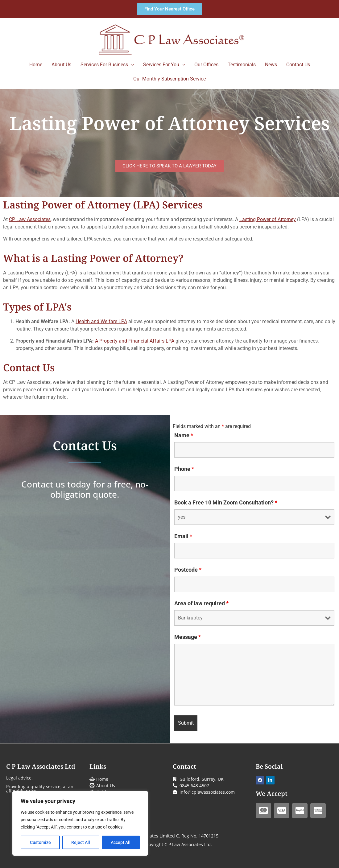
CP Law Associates (30, 219)
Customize (40, 842)
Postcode (188, 570)
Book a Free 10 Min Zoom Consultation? (226, 503)
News (271, 65)
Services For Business (107, 65)
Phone (184, 469)
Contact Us (298, 65)
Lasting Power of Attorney (268, 219)
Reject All (81, 842)
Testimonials (242, 65)
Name (184, 435)
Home (36, 65)
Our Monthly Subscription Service (169, 79)
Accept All (121, 842)
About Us (61, 65)
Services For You (164, 65)
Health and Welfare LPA (101, 321)
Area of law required (201, 603)
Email (183, 536)
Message (188, 637)
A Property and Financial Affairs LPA (135, 341)
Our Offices (206, 65)
